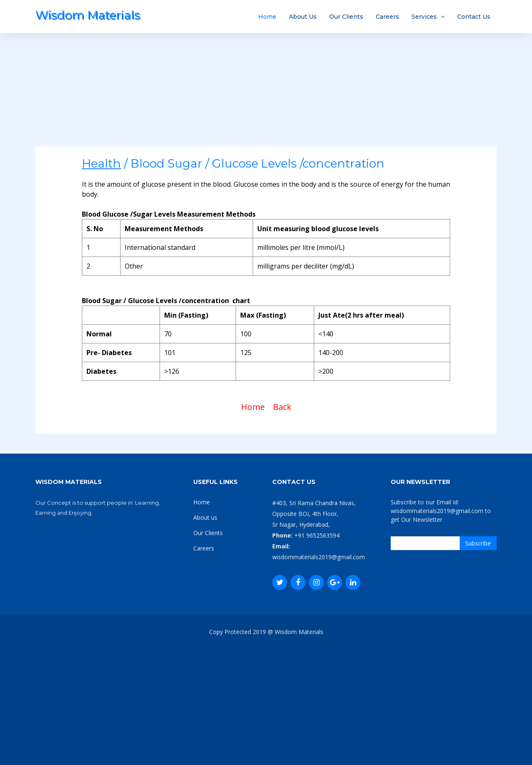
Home (267, 17)
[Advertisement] (266, 88)
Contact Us (474, 17)
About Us (303, 17)
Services (424, 17)
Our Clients (346, 17)
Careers (387, 17)
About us (205, 517)
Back (282, 407)
